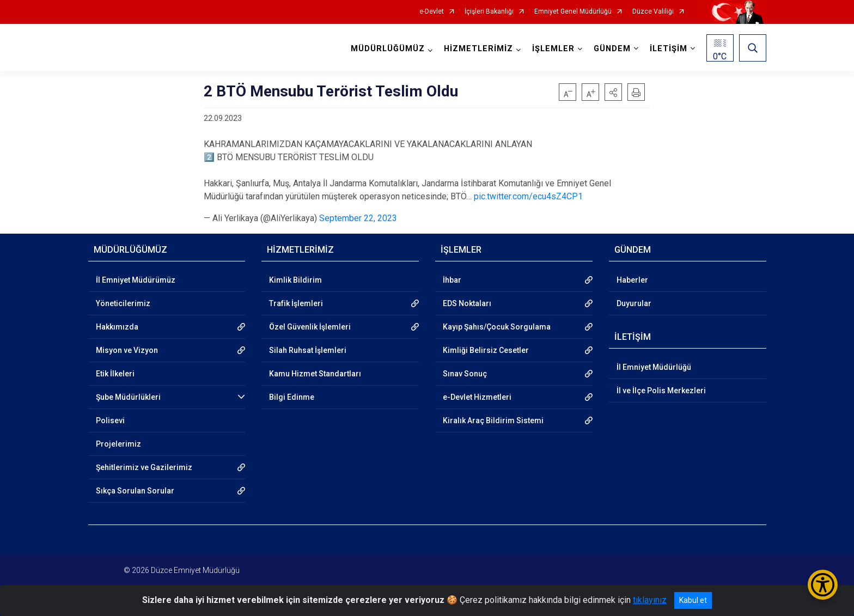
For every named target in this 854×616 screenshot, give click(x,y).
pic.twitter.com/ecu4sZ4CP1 (528, 196)
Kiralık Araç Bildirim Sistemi (493, 420)
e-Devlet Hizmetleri (477, 397)
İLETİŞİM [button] (669, 49)
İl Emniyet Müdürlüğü (654, 367)
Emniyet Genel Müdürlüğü (573, 12)
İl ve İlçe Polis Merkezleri (661, 391)
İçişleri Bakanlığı (489, 12)
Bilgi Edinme (292, 397)
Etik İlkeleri (115, 374)
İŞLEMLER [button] (553, 49)
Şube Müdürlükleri (128, 397)
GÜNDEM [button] (612, 49)
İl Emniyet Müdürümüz (136, 280)
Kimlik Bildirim (295, 280)
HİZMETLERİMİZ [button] (478, 49)
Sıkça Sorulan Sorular (135, 491)
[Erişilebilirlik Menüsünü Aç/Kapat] (823, 585)
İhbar (452, 280)
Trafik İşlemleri (296, 303)
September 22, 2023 (358, 218)
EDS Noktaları (467, 303)
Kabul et (693, 600)
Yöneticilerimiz (123, 303)
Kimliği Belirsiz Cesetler (486, 350)
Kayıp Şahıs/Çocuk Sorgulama (497, 327)
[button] (613, 92)
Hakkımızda (117, 327)
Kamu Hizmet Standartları (315, 374)
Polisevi (110, 420)
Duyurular (634, 303)
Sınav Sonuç (465, 374)
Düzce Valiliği (653, 12)
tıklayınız (650, 600)
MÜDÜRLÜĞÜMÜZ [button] (388, 49)
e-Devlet (432, 12)
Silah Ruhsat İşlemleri (308, 350)
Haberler (632, 280)
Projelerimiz (118, 444)
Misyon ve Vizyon (127, 350)
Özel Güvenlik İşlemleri (310, 327)
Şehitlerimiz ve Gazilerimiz (144, 467)
